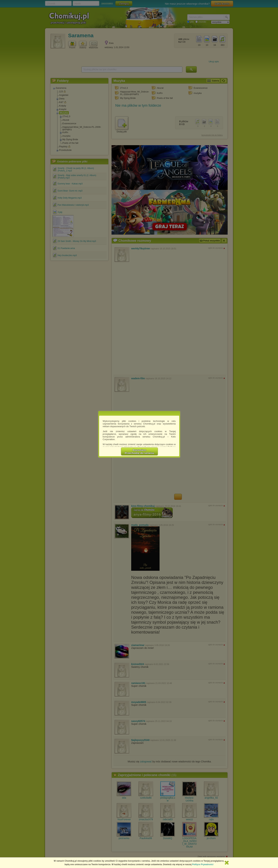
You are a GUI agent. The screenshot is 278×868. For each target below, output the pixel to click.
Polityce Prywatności (203, 864)
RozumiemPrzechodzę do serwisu (140, 451)
